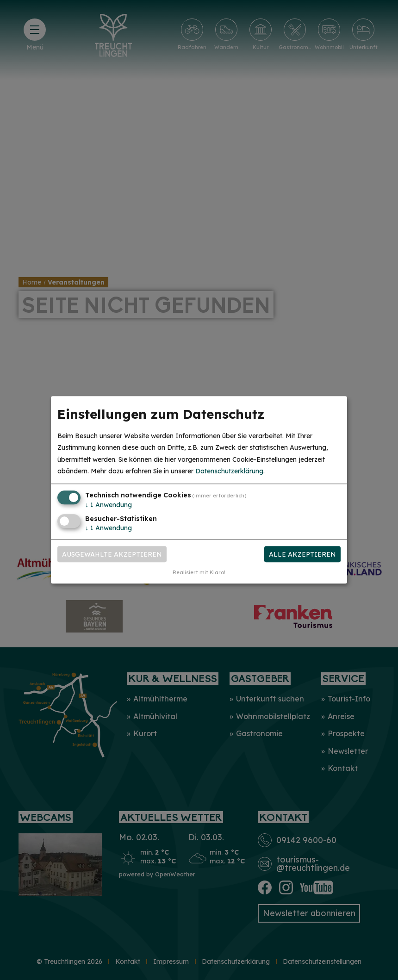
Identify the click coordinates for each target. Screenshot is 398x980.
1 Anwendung (109, 505)
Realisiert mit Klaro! (199, 573)
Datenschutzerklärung (229, 471)
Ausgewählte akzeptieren (112, 554)
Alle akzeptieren (302, 554)
